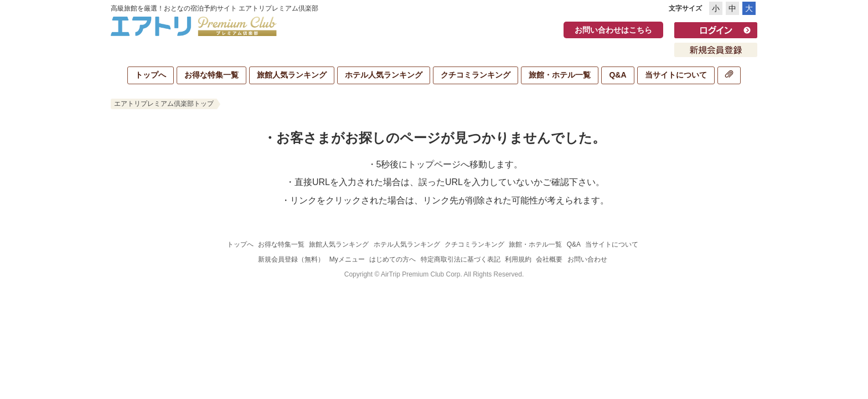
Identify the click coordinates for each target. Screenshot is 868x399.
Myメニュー (347, 259)
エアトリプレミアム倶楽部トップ (164, 104)
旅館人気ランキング (292, 75)
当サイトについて (676, 75)
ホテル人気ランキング (384, 75)
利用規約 (518, 259)
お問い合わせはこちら (613, 30)
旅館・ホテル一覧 (560, 75)
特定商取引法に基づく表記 (461, 259)
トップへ (151, 75)
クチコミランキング (476, 75)
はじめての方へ (392, 259)
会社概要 (549, 259)
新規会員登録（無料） (291, 259)
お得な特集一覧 (211, 75)
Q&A (618, 75)
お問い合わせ (587, 259)
